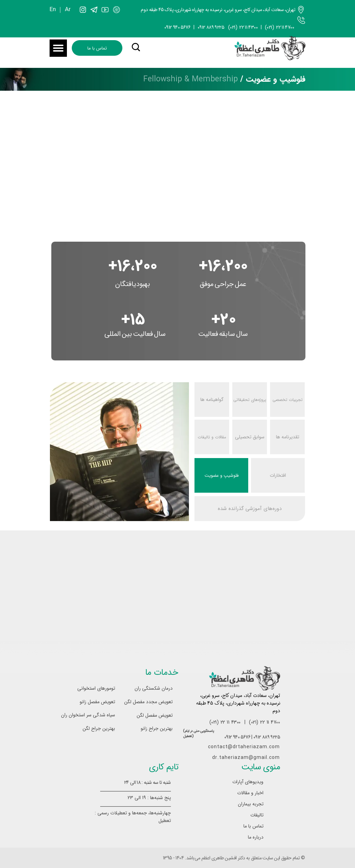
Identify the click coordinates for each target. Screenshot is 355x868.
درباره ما (256, 837)
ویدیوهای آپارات (248, 782)
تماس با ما (253, 826)
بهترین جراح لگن (99, 728)
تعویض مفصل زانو (97, 702)
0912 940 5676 (177, 27)
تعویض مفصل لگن (155, 715)
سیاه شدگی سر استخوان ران (92, 715)
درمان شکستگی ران (154, 688)
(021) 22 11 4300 (243, 27)
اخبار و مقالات (250, 793)
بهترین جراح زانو (157, 728)
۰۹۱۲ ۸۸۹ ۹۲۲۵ (211, 27)
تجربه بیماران (251, 804)
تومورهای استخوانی (96, 688)
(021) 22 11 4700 (280, 27)
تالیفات (257, 815)
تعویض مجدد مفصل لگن (149, 702)
